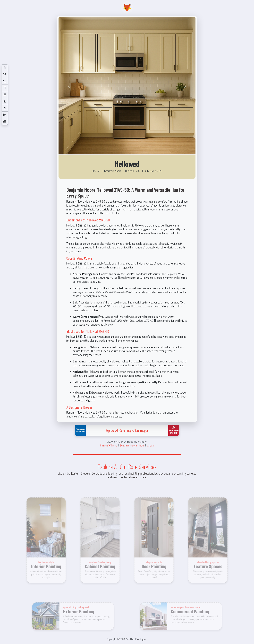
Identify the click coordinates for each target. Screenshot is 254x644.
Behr (142, 445)
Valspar (151, 445)
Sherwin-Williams (108, 445)
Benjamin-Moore (128, 445)
